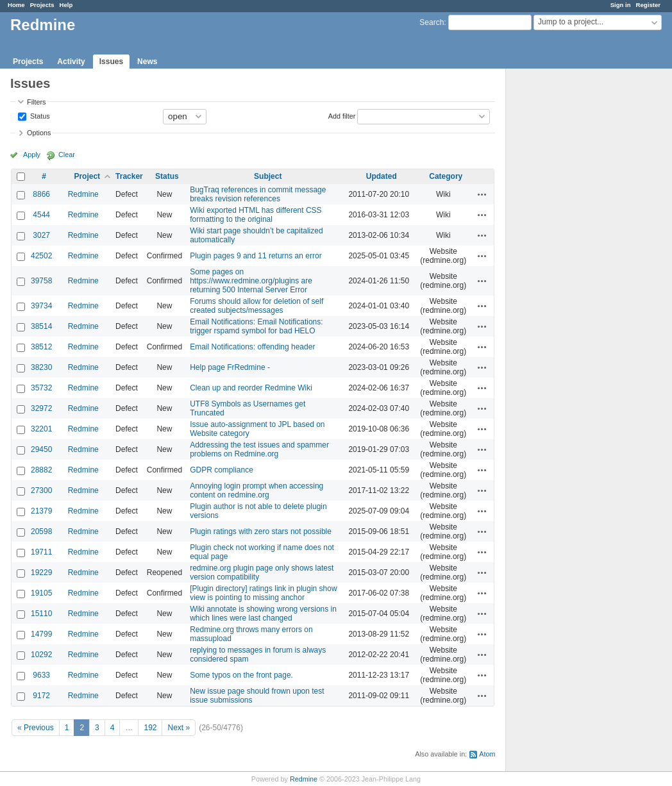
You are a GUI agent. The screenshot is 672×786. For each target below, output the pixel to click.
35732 (41, 388)
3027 (41, 235)
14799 (41, 634)
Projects (42, 5)
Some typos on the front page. (241, 675)
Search (432, 22)
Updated (382, 176)
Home (16, 5)
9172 (41, 696)
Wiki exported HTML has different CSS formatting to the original (256, 215)
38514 (41, 326)
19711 (41, 552)
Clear (67, 155)
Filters (36, 102)
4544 (41, 215)
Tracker (129, 176)
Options (39, 133)
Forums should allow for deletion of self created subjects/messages (256, 306)
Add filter (342, 115)
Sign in (621, 5)
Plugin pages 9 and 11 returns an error (256, 256)
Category (446, 176)
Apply (32, 155)
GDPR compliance (222, 470)
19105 (41, 593)
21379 (41, 511)
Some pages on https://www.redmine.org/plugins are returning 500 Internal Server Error (251, 281)
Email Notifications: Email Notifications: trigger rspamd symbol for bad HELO (256, 326)
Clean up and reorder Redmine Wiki (251, 388)
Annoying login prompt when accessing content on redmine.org (256, 490)
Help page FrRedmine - (230, 367)
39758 (41, 281)
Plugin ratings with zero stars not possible (261, 531)
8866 (41, 194)
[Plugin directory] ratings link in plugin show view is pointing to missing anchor (263, 593)
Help (66, 5)
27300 (41, 490)
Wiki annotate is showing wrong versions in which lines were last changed (263, 614)
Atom (487, 754)
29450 (41, 449)
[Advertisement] (570, 270)
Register (648, 5)
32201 (41, 429)
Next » (179, 728)
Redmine (83, 194)
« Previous (36, 728)
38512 (41, 347)
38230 (41, 367)
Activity (71, 62)
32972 (41, 408)
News (147, 62)
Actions (482, 194)
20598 (41, 531)
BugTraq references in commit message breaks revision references (258, 194)
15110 (41, 614)
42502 (41, 256)
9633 (41, 675)
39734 (41, 306)
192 (150, 728)
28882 (41, 470)
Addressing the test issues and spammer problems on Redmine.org (259, 449)
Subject (268, 176)
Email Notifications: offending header (252, 347)
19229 (41, 573)
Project (87, 176)
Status (39, 115)
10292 (41, 655)
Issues (111, 62)
